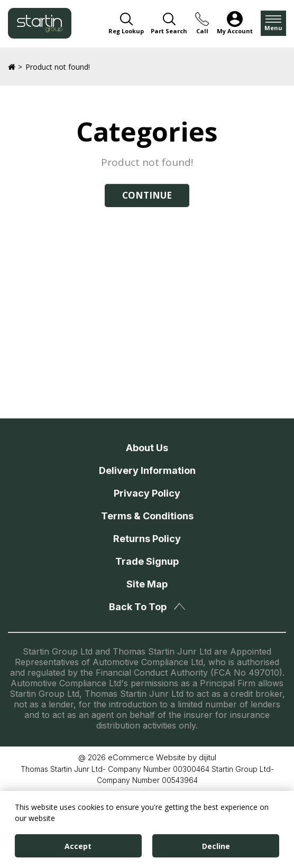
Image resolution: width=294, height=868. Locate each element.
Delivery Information (147, 470)
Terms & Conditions (147, 516)
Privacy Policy (147, 493)
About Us (147, 448)
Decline (216, 846)
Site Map (147, 584)
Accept (78, 846)
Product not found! (58, 67)
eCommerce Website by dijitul (162, 757)
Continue (147, 195)
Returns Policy (147, 539)
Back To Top (147, 607)
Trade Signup (147, 561)
